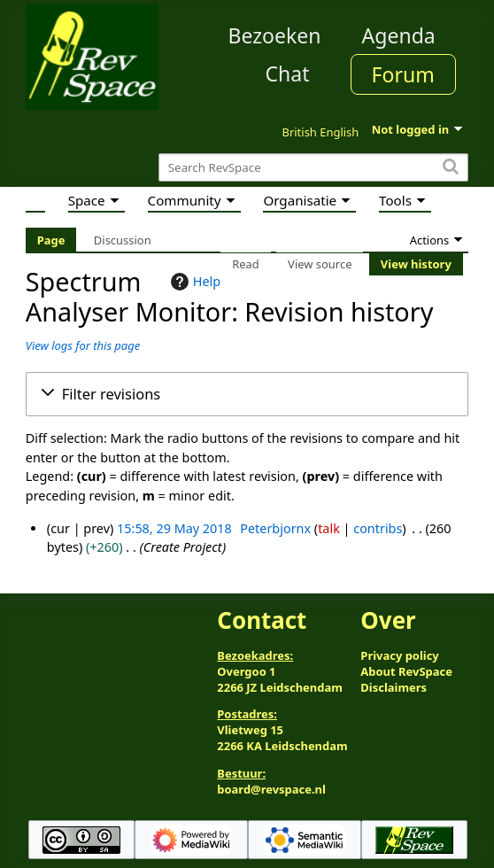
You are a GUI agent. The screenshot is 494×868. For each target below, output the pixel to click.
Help (193, 282)
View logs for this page (83, 345)
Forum (403, 74)
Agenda (399, 35)
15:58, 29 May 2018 (174, 528)
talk (329, 528)
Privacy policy (399, 655)
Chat (287, 74)
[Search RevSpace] (313, 168)
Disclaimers (394, 687)
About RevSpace (406, 671)
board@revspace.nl (271, 789)
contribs (378, 528)
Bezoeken (275, 35)
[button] (247, 394)
